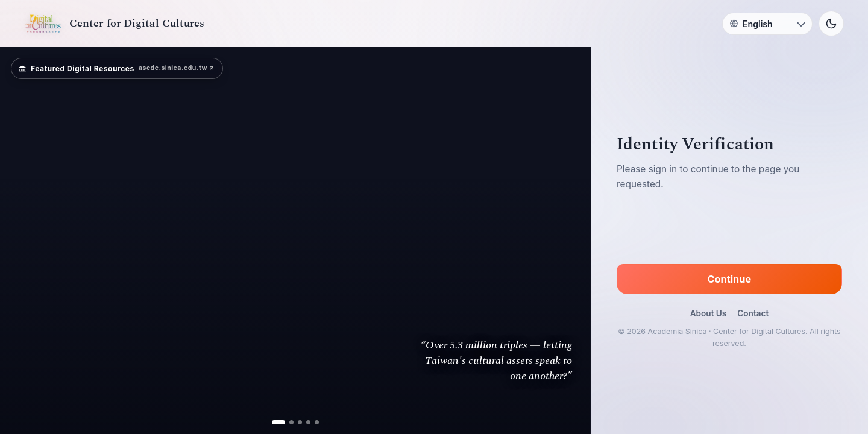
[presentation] (729, 230)
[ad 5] (317, 422)
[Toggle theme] (831, 24)
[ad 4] (308, 422)
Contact (753, 313)
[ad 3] (300, 422)
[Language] (767, 24)
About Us (709, 313)
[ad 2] (291, 422)
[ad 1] (278, 422)
